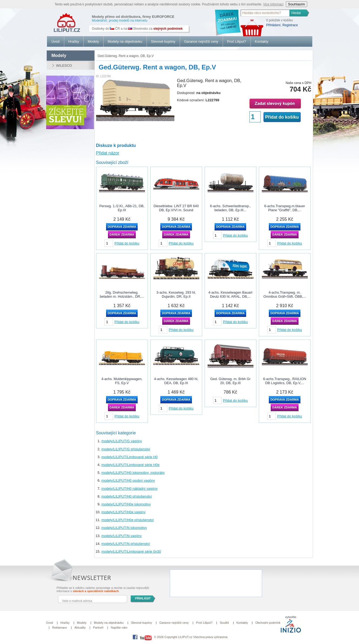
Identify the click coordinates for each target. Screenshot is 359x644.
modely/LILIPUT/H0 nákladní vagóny (130, 489)
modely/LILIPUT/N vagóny (122, 536)
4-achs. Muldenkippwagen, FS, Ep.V (122, 381)
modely (59, 56)
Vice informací (273, 4)
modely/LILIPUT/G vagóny (122, 441)
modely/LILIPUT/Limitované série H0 (130, 457)
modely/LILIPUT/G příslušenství (126, 449)
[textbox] (265, 13)
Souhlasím (297, 4)
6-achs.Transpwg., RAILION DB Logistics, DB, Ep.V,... (285, 381)
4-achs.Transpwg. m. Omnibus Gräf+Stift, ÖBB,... (285, 294)
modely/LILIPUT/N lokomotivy (124, 528)
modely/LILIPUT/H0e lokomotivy (126, 504)
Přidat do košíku (282, 117)
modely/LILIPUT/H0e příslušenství (128, 520)
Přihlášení (273, 25)
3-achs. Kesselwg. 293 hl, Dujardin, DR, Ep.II (176, 294)
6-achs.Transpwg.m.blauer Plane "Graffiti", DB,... (285, 208)
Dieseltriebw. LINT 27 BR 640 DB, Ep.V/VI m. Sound (176, 208)
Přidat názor (108, 153)
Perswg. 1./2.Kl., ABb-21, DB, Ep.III (122, 208)
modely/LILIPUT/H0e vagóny (124, 512)
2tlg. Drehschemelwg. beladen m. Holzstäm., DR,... (122, 294)
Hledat (296, 13)
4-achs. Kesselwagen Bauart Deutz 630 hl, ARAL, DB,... (230, 294)
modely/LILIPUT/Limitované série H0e (131, 465)
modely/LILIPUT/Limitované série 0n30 (131, 551)
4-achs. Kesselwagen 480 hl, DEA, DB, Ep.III (176, 381)
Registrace (290, 25)
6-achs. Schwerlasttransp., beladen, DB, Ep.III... (230, 208)
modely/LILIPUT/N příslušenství (126, 544)
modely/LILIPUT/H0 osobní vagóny (128, 480)
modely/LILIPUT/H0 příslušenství (127, 496)
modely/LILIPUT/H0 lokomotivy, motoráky (133, 473)
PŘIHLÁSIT (143, 598)
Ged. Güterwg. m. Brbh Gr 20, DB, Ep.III (230, 381)
